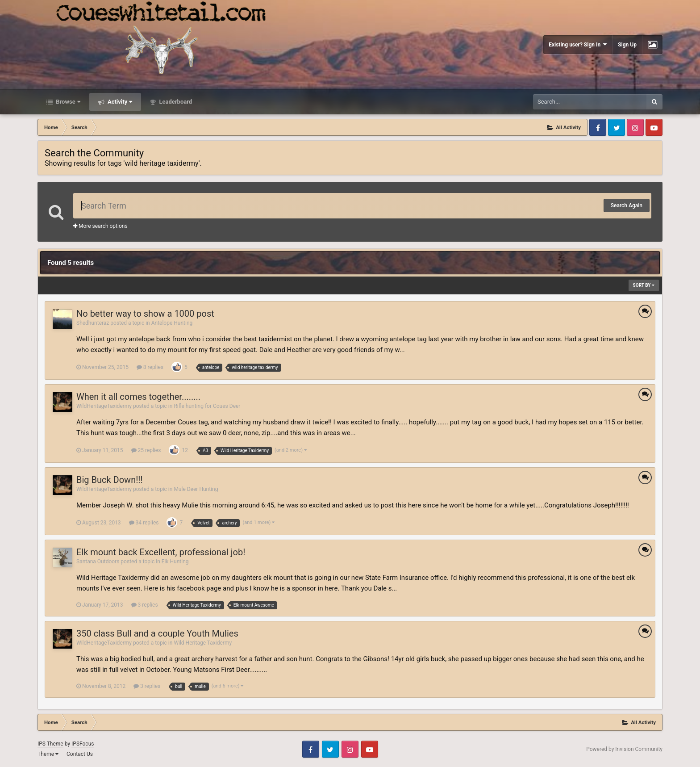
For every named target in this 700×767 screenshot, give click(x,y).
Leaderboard (175, 102)
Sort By (644, 285)
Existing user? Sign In (578, 44)
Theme (48, 754)
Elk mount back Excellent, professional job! (161, 552)
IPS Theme (50, 744)
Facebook (598, 127)
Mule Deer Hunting (196, 489)
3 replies (145, 605)
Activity (119, 102)
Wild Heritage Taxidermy (203, 643)
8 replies (150, 367)
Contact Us (80, 754)
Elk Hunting (175, 562)
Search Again (627, 205)
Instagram (635, 127)
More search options (100, 226)
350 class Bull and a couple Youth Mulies (157, 633)
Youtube (654, 127)
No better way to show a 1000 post (145, 314)
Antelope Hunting (172, 323)
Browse (67, 102)
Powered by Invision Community (624, 749)
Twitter (617, 127)
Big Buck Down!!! (110, 480)
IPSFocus (83, 744)
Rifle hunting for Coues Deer (207, 406)
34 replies (144, 523)
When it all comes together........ (138, 397)
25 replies (146, 450)
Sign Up (627, 45)
